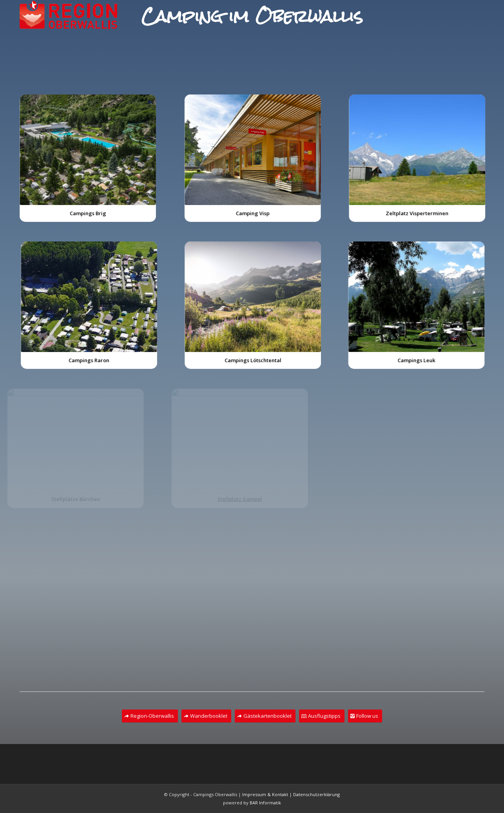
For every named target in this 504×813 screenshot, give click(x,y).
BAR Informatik (265, 803)
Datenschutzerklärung (316, 794)
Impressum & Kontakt (265, 794)
